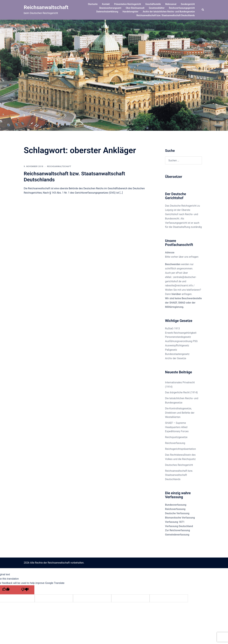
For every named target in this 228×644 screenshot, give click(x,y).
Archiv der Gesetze (176, 358)
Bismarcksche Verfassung (180, 518)
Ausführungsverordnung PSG (181, 341)
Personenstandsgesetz (178, 337)
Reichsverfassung (175, 443)
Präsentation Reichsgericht (128, 4)
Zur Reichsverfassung (178, 530)
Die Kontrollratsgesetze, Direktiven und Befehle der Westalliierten (180, 413)
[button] (203, 10)
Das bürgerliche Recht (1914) (182, 392)
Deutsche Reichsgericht (183, 206)
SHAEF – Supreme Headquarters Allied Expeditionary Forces (177, 427)
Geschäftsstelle (153, 4)
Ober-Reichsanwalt (135, 8)
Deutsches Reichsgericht (179, 465)
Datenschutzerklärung (107, 12)
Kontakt (106, 4)
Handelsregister (130, 12)
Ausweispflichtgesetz (177, 345)
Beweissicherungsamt (110, 8)
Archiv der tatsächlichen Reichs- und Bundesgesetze (169, 12)
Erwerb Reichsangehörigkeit (181, 333)
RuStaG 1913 (173, 329)
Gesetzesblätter (157, 8)
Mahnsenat (171, 4)
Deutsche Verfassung (177, 513)
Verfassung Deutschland (179, 526)
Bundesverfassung (176, 505)
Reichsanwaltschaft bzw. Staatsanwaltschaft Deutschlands (166, 15)
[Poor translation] (25, 590)
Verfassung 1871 (175, 522)
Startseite (93, 4)
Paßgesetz (171, 350)
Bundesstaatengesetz (177, 354)
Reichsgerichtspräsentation (181, 449)
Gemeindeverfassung (177, 535)
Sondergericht (188, 4)
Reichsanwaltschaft (46, 7)
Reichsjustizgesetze (176, 437)
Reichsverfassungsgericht (182, 8)
